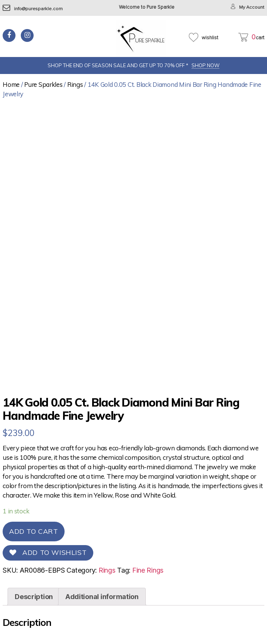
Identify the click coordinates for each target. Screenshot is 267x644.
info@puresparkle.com (33, 9)
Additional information (102, 597)
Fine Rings (148, 570)
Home (11, 84)
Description (34, 597)
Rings (75, 84)
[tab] (34, 597)
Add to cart (34, 531)
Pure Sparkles (43, 84)
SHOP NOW (205, 65)
